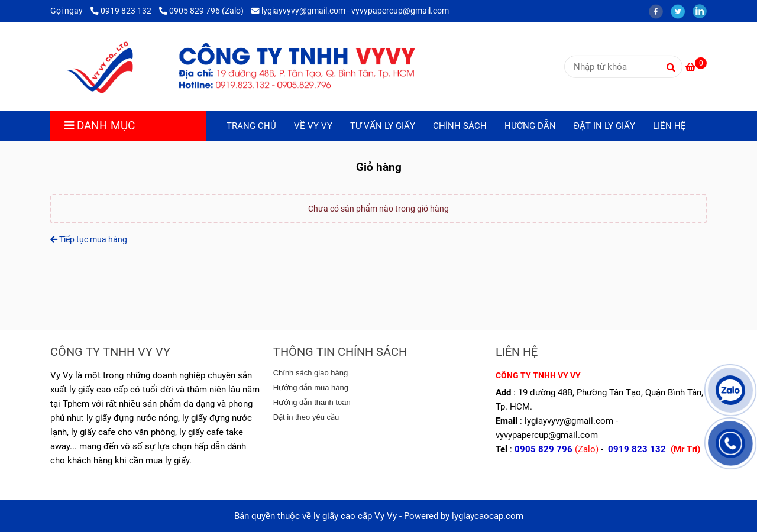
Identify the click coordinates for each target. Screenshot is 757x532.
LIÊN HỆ (669, 126)
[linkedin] (703, 11)
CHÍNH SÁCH (460, 126)
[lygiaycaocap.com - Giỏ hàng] (240, 67)
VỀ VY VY (313, 126)
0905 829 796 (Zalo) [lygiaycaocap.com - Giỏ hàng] (201, 11)
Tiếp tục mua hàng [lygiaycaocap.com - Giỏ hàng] (89, 239)
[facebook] (660, 11)
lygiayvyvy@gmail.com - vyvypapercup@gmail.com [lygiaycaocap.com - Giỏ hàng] (350, 11)
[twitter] (682, 11)
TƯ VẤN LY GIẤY (383, 126)
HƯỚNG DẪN (530, 126)
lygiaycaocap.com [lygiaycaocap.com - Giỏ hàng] (488, 516)
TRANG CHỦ (251, 126)
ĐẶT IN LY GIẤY (604, 126)
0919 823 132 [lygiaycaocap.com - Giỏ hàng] (122, 11)
